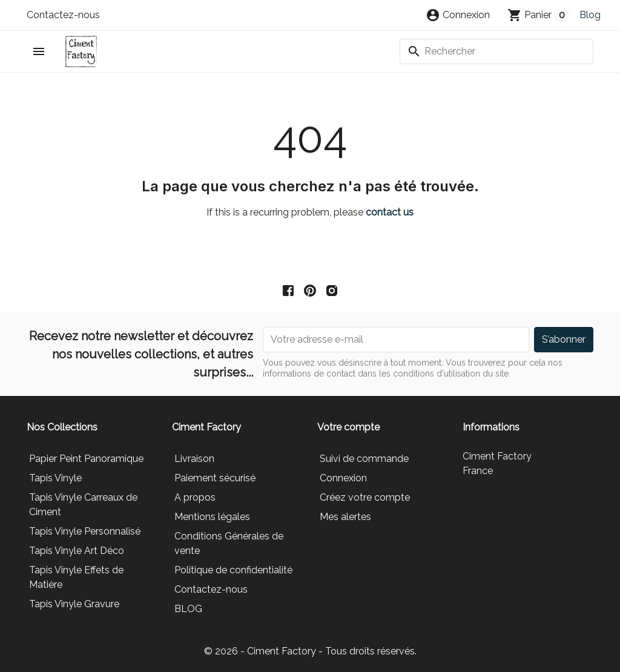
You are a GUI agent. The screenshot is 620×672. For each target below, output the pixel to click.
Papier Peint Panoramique (86, 459)
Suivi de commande (364, 459)
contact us (390, 212)
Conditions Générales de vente (229, 543)
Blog (590, 15)
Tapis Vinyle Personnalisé (85, 531)
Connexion (343, 478)
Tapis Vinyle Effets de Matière (76, 577)
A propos (195, 497)
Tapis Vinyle (55, 478)
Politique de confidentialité (233, 570)
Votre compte (348, 427)
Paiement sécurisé (215, 478)
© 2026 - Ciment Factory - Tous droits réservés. (310, 651)
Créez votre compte (365, 497)
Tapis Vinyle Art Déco (77, 551)
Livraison (194, 459)
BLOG (188, 609)
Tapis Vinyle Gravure (74, 604)
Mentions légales (212, 517)
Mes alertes (345, 517)
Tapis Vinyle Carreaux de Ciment (83, 505)
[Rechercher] (496, 51)
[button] (458, 15)
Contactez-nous (63, 15)
